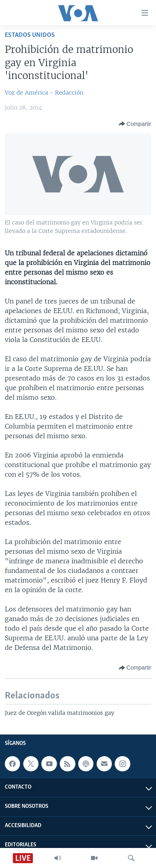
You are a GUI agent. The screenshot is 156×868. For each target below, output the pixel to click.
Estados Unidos (30, 35)
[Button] (135, 124)
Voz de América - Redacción (44, 93)
